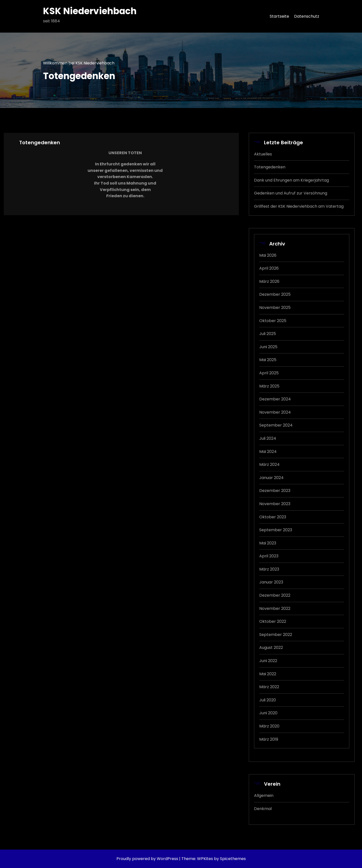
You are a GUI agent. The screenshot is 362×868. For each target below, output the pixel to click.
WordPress (167, 859)
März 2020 (269, 726)
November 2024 (275, 412)
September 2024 (276, 425)
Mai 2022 (268, 674)
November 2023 (275, 504)
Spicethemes (233, 859)
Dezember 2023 (275, 491)
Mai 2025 (268, 360)
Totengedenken (270, 167)
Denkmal (263, 809)
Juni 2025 (268, 347)
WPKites (206, 859)
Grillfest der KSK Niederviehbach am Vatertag (299, 206)
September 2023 (276, 530)
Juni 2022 (268, 661)
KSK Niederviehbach (90, 11)
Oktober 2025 (273, 321)
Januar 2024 (271, 478)
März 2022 (269, 687)
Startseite (279, 16)
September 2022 (276, 635)
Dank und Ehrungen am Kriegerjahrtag (291, 180)
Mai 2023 (268, 543)
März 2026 (269, 281)
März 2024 (269, 464)
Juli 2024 (268, 438)
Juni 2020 (268, 713)
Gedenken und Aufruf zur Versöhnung (291, 193)
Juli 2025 (268, 334)
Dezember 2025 (275, 294)
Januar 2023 (271, 582)
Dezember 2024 (275, 399)
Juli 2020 (268, 700)
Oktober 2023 (273, 517)
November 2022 (275, 608)
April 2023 (269, 556)
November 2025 (275, 308)
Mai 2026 (268, 255)
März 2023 (269, 569)
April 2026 (269, 268)
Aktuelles (263, 154)
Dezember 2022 (275, 595)
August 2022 (271, 648)
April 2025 (269, 373)
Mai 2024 (268, 452)
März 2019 (269, 739)
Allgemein (264, 796)
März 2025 (269, 386)
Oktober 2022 (273, 621)
